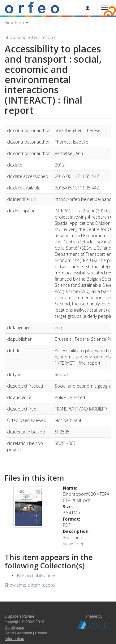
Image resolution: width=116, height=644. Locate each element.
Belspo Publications (37, 576)
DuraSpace (14, 628)
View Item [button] (16, 22)
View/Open (74, 544)
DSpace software (19, 616)
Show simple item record (30, 37)
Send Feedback (18, 633)
